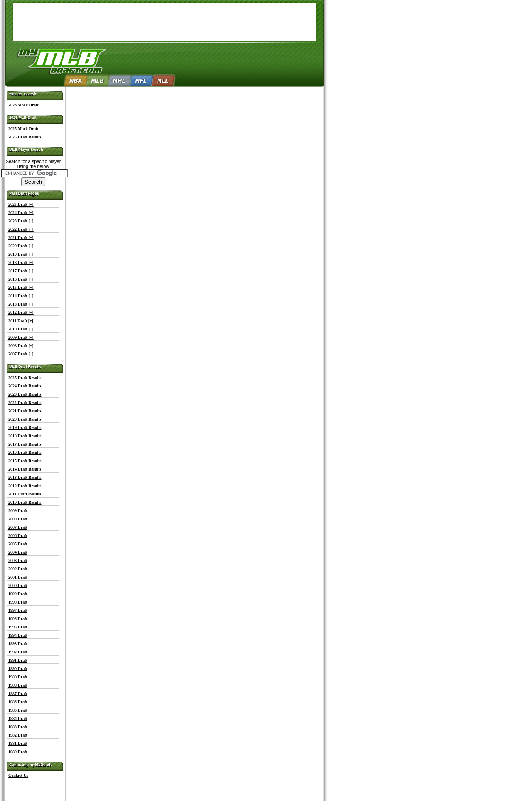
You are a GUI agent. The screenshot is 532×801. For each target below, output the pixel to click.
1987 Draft (18, 694)
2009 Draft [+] (21, 337)
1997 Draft (18, 610)
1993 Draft (18, 644)
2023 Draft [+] (21, 221)
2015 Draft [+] (21, 287)
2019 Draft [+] (21, 254)
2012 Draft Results (25, 486)
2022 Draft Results (25, 403)
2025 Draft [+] (21, 204)
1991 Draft (18, 660)
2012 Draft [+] (21, 312)
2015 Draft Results (25, 461)
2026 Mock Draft (23, 105)
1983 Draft (18, 727)
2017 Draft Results (25, 444)
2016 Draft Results (25, 452)
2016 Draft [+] (21, 279)
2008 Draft (18, 519)
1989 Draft (18, 677)
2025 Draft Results (25, 137)
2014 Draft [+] (21, 296)
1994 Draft (18, 635)
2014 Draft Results (25, 469)
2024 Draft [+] (21, 213)
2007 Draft (18, 527)
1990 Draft (18, 669)
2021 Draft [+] (21, 238)
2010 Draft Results (25, 502)
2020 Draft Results (25, 419)
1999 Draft (18, 594)
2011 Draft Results (25, 494)
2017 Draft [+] (21, 271)
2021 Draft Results (25, 411)
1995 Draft (18, 627)
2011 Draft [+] (21, 321)
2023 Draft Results (25, 394)
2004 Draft (18, 552)
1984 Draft (18, 718)
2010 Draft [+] (21, 329)
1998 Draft (18, 602)
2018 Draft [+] (21, 262)
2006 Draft (18, 536)
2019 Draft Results (25, 428)
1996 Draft (18, 619)
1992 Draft (18, 652)
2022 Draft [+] (21, 229)
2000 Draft (18, 585)
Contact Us (18, 775)
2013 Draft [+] (21, 304)
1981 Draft (18, 743)
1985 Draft (18, 710)
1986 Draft (18, 702)
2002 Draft (18, 569)
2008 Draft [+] (21, 346)
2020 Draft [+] (21, 246)
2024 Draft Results (25, 386)
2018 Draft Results (25, 436)
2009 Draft (18, 511)
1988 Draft (18, 685)
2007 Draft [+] (21, 354)
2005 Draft (18, 544)
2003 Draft (18, 561)
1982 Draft (18, 735)
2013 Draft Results (25, 477)
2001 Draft (18, 577)
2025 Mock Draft (23, 129)
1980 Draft (18, 752)
